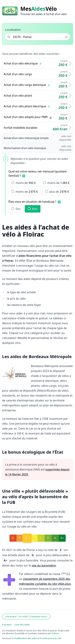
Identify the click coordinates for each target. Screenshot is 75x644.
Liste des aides (22, 625)
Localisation (13, 30)
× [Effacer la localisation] (66, 37)
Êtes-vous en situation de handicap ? (32, 202)
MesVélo (39, 9)
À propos (7, 625)
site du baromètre (44, 565)
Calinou (55, 633)
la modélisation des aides (24, 638)
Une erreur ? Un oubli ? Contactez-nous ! (26, 616)
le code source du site (51, 638)
